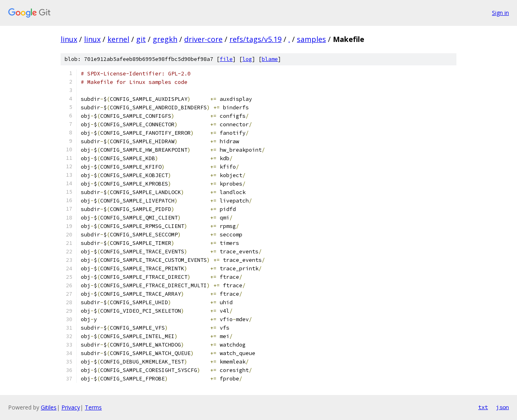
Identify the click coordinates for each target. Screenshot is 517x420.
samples (311, 39)
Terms (93, 407)
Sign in (500, 13)
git (141, 39)
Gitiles (49, 407)
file (226, 59)
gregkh (165, 39)
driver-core (203, 39)
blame (270, 59)
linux (69, 39)
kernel (118, 39)
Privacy (71, 407)
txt (483, 407)
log (247, 59)
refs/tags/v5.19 (255, 39)
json (502, 407)
